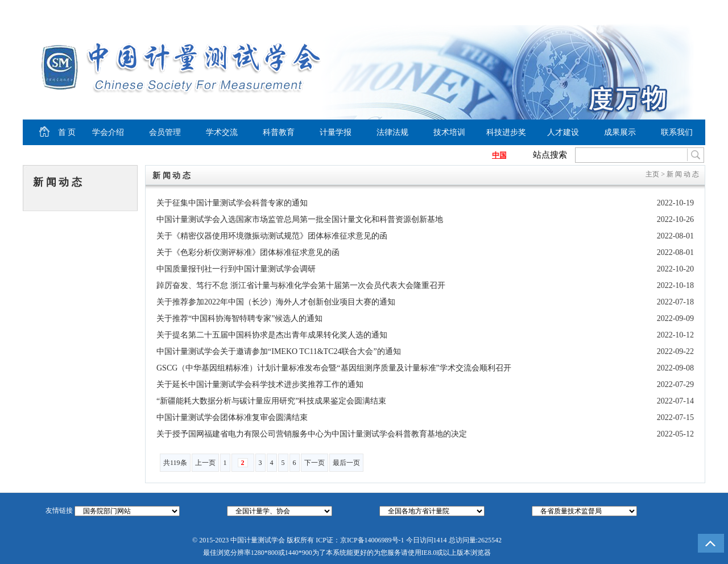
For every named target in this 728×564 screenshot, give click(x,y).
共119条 (175, 463)
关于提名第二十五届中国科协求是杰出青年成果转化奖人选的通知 (272, 335)
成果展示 (620, 132)
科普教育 (279, 132)
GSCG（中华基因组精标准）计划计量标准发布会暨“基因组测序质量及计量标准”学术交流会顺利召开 (334, 368)
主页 (652, 174)
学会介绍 (108, 132)
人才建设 (563, 132)
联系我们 (677, 132)
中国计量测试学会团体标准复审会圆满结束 (232, 417)
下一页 (315, 463)
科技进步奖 (506, 132)
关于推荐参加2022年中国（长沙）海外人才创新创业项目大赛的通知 (276, 302)
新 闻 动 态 (57, 182)
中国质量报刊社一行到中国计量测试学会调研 (236, 269)
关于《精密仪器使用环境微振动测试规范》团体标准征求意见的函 (272, 236)
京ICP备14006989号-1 (372, 540)
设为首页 (603, 9)
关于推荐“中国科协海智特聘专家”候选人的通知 (239, 318)
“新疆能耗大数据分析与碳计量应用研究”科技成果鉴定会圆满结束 (271, 401)
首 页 (49, 132)
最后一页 (346, 463)
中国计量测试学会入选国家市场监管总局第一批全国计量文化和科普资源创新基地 (300, 219)
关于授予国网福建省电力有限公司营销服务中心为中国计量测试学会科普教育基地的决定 (312, 434)
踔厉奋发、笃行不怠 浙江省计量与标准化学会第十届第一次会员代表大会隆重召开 (301, 285)
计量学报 (336, 132)
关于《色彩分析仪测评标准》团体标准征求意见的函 (248, 252)
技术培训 (449, 132)
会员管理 (165, 132)
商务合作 (680, 9)
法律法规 (392, 132)
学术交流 (222, 132)
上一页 (205, 463)
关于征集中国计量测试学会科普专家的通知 (232, 203)
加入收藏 (646, 9)
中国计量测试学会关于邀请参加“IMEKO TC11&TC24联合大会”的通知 (279, 351)
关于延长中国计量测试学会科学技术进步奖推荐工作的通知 (260, 384)
